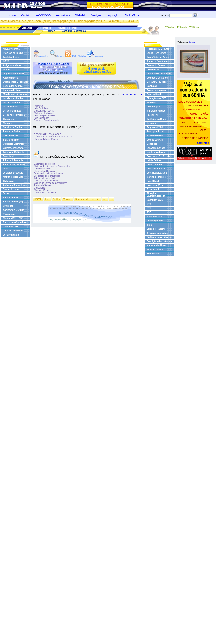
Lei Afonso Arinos (156, 148)
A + (105, 199)
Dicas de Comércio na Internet (49, 173)
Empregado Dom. (12, 90)
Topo (48, 199)
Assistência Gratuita (14, 210)
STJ (149, 204)
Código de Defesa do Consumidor (50, 183)
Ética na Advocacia (13, 160)
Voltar (57, 199)
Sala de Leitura (11, 189)
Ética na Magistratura (14, 165)
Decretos (38, 106)
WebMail (80, 15)
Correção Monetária (13, 148)
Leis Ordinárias (41, 108)
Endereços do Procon (44, 164)
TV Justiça (170, 27)
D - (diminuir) (131, 21)
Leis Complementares (45, 116)
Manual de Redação (13, 177)
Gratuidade (9, 206)
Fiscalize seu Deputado (159, 49)
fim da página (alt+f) (64, 21)
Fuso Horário (153, 189)
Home (12, 15)
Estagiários (153, 123)
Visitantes (27, 28)
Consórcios (9, 119)
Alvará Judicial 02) (13, 198)
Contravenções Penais (158, 156)
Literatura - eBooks (157, 82)
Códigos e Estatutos (44, 113)
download (96, 56)
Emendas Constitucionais (46, 120)
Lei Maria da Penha (13, 98)
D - (111, 199)
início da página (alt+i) (90, 21)
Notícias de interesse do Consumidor (52, 166)
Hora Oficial (153, 181)
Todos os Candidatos (158, 61)
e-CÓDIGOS (43, 15)
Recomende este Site (88, 199)
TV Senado (182, 27)
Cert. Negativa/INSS (157, 173)
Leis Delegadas (42, 118)
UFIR (6, 169)
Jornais (51, 31)
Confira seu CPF (155, 140)
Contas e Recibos (43, 190)
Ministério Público (156, 111)
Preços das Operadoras (15, 222)
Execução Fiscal (155, 131)
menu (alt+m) (43, 21)
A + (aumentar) (113, 21)
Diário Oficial (132, 15)
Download (8, 156)
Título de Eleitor (155, 136)
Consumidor (153, 69)
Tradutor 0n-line (11, 57)
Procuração (9, 214)
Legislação (113, 15)
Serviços (96, 15)
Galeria (191, 42)
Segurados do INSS (13, 86)
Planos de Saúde (12, 131)
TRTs (149, 225)
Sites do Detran (155, 250)
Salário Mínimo (11, 140)
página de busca (131, 95)
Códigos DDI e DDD (13, 218)
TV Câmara (194, 27)
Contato (26, 15)
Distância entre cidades (159, 237)
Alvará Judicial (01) (13, 202)
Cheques (8, 123)
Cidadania (8, 181)
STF (149, 208)
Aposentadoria (11, 78)
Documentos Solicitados (16, 82)
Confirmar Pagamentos (74, 31)
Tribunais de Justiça (157, 233)
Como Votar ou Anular (158, 57)
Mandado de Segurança (15, 94)
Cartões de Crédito (13, 127)
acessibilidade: (9, 21)
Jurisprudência (11, 235)
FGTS (6, 61)
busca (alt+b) (27, 21)
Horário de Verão (155, 185)
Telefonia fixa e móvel (44, 178)
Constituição (153, 107)
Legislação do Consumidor (47, 176)
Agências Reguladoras (15, 185)
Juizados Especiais (13, 173)
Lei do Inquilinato (12, 111)
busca (57, 56)
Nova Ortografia (11, 49)
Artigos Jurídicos (12, 65)
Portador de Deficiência (159, 74)
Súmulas (151, 103)
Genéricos (152, 144)
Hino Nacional (154, 254)
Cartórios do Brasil (156, 119)
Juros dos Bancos (156, 217)
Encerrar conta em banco (46, 181)
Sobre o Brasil (154, 94)
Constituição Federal (44, 111)
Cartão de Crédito (43, 169)
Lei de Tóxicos (11, 107)
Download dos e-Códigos (46, 139)
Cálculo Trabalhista (13, 231)
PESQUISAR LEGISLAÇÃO (48, 134)
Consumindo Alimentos (45, 193)
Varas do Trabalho (156, 229)
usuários (41, 56)
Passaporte (153, 115)
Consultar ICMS (155, 200)
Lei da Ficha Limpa (156, 53)
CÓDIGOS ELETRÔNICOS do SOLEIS (53, 137)
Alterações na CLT (156, 98)
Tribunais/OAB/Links (14, 152)
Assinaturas (63, 15)
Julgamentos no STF (14, 74)
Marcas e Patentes (156, 177)
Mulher (7, 69)
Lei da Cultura (154, 160)
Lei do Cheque (154, 165)
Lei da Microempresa (14, 115)
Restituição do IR (156, 221)
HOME (38, 199)
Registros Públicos (157, 127)
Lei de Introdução (156, 152)
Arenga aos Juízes (156, 90)
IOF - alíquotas (11, 136)
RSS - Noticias (76, 56)
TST (149, 212)
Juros (6, 193)
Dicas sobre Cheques (44, 171)
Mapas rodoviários (156, 245)
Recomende (45, 28)
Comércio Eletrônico (14, 144)
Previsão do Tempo (68, 28)
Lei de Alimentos (12, 103)
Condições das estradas (159, 241)
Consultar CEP (11, 227)
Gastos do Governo (157, 65)
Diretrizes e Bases (156, 169)
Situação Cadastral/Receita (156, 195)
